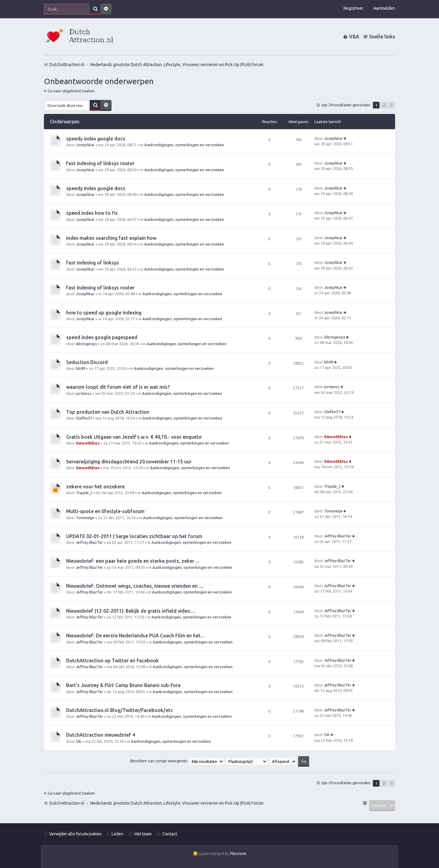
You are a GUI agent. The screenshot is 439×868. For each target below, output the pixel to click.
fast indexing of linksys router (100, 163)
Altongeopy (86, 344)
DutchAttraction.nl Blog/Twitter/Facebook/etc (120, 710)
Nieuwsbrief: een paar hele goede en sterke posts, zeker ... (133, 561)
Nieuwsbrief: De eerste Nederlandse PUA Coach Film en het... (135, 636)
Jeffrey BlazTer (89, 542)
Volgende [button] (392, 105)
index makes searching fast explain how (111, 238)
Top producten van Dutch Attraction (108, 412)
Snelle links (382, 37)
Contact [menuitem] (170, 834)
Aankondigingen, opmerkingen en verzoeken (184, 145)
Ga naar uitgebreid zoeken (71, 91)
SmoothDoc (88, 443)
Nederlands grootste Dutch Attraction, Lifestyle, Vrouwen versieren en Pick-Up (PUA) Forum (177, 803)
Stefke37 (84, 418)
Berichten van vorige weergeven (177, 761)
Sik (79, 741)
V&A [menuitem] (354, 37)
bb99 (80, 368)
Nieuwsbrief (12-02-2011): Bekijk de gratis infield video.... (131, 611)
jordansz (84, 393)
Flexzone (238, 853)
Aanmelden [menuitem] (384, 8)
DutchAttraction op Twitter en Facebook (112, 661)
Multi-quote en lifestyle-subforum (105, 511)
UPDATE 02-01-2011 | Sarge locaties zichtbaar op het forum (134, 536)
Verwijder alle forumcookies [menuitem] (75, 834)
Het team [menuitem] (143, 834)
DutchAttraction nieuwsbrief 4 (101, 735)
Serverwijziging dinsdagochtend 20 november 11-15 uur (129, 462)
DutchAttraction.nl (67, 803)
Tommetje (85, 518)
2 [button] (384, 105)
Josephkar (85, 145)
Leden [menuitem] (118, 834)
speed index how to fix (92, 213)
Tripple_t (84, 493)
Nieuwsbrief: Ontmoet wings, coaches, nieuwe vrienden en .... (135, 586)
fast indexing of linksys (93, 263)
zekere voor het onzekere (95, 487)
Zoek (95, 9)
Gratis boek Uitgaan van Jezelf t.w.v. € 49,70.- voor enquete (134, 437)
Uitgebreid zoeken (106, 9)
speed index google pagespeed (102, 337)
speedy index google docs (96, 139)
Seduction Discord (87, 362)
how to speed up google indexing (104, 313)
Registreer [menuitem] (353, 8)
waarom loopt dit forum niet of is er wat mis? (118, 387)
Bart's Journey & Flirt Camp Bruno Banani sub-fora (123, 685)
